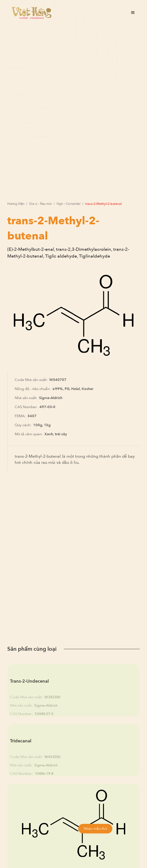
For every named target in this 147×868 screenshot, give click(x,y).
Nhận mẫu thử (95, 829)
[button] (133, 13)
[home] (30, 13)
